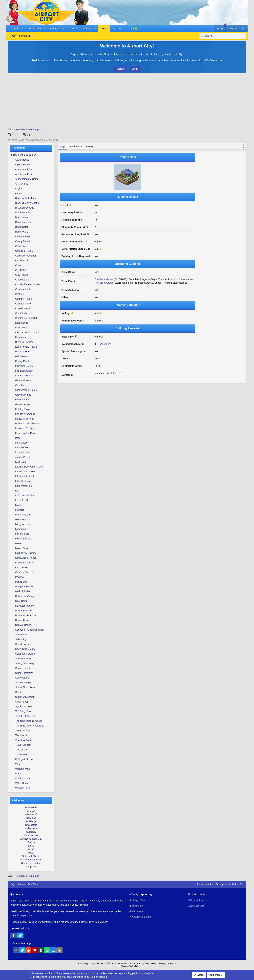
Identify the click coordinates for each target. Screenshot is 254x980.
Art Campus (22, 184)
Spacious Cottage (25, 654)
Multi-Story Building (26, 553)
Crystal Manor (23, 308)
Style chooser (18, 884)
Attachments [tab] (75, 146)
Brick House (22, 217)
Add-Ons (138, 963)
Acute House (22, 160)
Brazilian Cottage (25, 208)
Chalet (19, 265)
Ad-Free (118, 29)
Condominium (23, 289)
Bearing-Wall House (26, 198)
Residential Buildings (25, 155)
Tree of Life (21, 750)
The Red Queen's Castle (29, 721)
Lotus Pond (21, 500)
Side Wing (21, 639)
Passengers (104, 344)
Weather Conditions (31, 860)
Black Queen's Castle (27, 203)
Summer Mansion (25, 697)
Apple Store (137, 906)
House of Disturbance (27, 423)
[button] (23, 29)
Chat (133, 29)
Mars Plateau (22, 515)
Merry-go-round (24, 524)
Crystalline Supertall (26, 318)
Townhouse (21, 735)
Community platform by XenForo (105, 963)
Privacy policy (223, 884)
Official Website (196, 900)
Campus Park (23, 236)
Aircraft (31, 811)
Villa (18, 764)
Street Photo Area (25, 687)
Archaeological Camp (27, 179)
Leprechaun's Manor (26, 471)
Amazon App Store (140, 917)
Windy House (23, 778)
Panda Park (22, 582)
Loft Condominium (25, 495)
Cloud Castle (22, 280)
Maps (31, 853)
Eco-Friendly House (26, 347)
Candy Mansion (24, 241)
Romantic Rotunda (25, 615)
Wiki (104, 29)
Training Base (23, 740)
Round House (23, 620)
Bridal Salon (22, 227)
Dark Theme (34, 884)
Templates (31, 866)
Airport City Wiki (196, 906)
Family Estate (23, 361)
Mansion (20, 510)
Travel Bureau (23, 745)
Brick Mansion (23, 222)
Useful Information (31, 863)
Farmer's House (24, 366)
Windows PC (137, 911)
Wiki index (18, 800)
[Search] (223, 36)
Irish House (21, 447)
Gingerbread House (26, 390)
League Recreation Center (30, 467)
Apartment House (25, 174)
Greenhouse (22, 399)
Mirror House (22, 534)
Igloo (18, 438)
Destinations (31, 835)
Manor (19, 505)
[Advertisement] (127, 101)
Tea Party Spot (23, 711)
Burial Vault (21, 232)
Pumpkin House (24, 586)
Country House (23, 299)
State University (24, 673)
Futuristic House (24, 375)
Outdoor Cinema (24, 572)
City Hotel (21, 270)
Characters (31, 825)
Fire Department (24, 371)
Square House (23, 668)
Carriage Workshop (26, 256)
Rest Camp (21, 601)
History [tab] (90, 146)
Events (31, 842)
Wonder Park (22, 788)
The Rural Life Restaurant (29, 726)
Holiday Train (22, 409)
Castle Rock (22, 260)
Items (31, 846)
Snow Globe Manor (26, 649)
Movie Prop (21, 548)
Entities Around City (31, 839)
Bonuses (31, 818)
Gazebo (20, 385)
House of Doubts (24, 428)
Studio (19, 692)
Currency (31, 832)
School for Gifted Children (29, 630)
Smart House (22, 644)
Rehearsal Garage (25, 596)
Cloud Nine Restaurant (28, 284)
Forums (15, 29)
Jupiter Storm (23, 457)
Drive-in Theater (24, 342)
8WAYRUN (143, 966)
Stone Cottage (23, 682)
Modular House (24, 539)
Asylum (19, 188)
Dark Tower (21, 328)
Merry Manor (22, 519)
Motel (18, 543)
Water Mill (21, 774)
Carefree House (24, 251)
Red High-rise (23, 591)
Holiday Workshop (25, 414)
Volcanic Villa (22, 769)
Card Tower (21, 246)
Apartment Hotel (24, 169)
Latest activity (26, 36)
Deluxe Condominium (27, 332)
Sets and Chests (31, 856)
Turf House (21, 754)
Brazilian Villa (23, 212)
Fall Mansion (22, 356)
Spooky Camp (23, 658)
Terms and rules (205, 884)
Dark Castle (22, 323)
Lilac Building (22, 481)
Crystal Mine (22, 313)
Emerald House (24, 352)
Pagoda (20, 577)
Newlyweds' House (26, 563)
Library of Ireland (25, 476)
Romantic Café (23, 610)
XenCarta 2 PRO (113, 966)
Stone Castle (22, 678)
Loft (17, 491)
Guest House (22, 404)
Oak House (21, 567)
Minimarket (21, 529)
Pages (13, 36)
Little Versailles (23, 486)
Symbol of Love (24, 706)
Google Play (137, 900)
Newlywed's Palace (26, 558)
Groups (74, 29)
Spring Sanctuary (25, 663)
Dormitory (21, 337)
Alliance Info (31, 814)
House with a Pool (25, 433)
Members (55, 29)
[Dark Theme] (243, 29)
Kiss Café (21, 462)
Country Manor (23, 304)
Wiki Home (31, 807)
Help (235, 884)
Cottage (20, 294)
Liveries (31, 849)
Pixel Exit (172, 963)
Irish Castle (21, 443)
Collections (31, 828)
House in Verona (24, 419)
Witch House (22, 783)
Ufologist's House (25, 759)
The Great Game (104, 279)
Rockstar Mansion (25, 606)
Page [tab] (62, 146)
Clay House (22, 275)
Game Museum (24, 380)
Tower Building (23, 730)
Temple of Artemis (25, 716)
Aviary (18, 193)
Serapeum (21, 634)
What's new (35, 29)
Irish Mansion (23, 452)
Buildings (31, 821)
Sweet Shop (22, 702)
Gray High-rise (23, 395)
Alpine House (22, 164)
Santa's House (23, 625)
